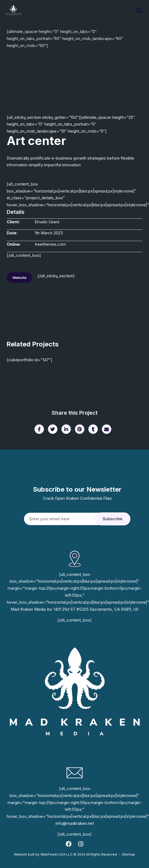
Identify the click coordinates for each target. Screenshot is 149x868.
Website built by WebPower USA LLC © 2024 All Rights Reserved (65, 854)
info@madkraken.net (75, 823)
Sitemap (128, 854)
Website (19, 278)
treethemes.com (50, 244)
